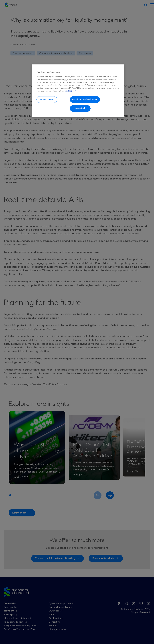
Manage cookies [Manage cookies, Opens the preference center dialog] (47, 99)
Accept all (80, 108)
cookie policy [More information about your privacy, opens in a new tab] (71, 91)
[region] (78, 91)
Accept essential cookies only (85, 99)
